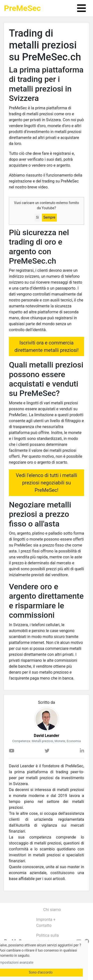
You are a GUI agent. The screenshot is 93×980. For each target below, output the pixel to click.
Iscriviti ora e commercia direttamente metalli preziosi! (46, 346)
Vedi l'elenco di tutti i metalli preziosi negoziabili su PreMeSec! (46, 483)
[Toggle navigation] (81, 8)
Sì (37, 217)
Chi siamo (52, 910)
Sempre (49, 217)
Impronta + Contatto (46, 923)
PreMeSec (22, 8)
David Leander (46, 736)
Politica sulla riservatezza (47, 938)
